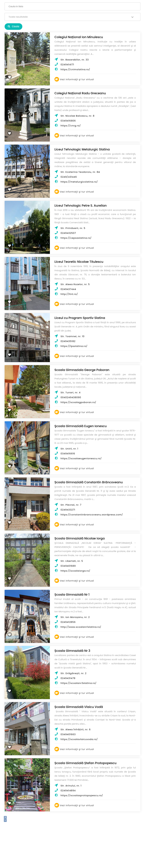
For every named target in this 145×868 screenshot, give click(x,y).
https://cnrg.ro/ (71, 126)
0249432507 (68, 233)
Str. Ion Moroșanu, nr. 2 (75, 617)
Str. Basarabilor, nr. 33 (75, 60)
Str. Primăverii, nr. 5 (73, 228)
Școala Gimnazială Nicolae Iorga (80, 538)
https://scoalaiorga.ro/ (75, 571)
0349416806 (68, 121)
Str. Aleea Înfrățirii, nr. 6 (76, 729)
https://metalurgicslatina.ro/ (79, 182)
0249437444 (68, 289)
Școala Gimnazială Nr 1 (72, 595)
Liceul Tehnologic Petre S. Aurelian (81, 206)
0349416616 (68, 454)
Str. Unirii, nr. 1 (69, 449)
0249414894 (68, 790)
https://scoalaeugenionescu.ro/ (81, 458)
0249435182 (68, 341)
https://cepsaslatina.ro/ (76, 238)
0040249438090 (71, 397)
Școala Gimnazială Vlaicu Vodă (79, 707)
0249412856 (68, 622)
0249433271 (68, 510)
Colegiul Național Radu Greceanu (80, 93)
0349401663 (68, 734)
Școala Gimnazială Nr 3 (72, 651)
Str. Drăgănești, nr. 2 (73, 673)
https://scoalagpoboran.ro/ (78, 402)
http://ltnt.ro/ (69, 294)
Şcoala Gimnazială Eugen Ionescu (81, 426)
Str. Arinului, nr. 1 (71, 786)
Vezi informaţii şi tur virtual (74, 79)
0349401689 (68, 566)
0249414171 (67, 65)
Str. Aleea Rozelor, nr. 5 (75, 284)
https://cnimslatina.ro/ (75, 69)
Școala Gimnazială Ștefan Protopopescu (85, 763)
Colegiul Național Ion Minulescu (79, 37)
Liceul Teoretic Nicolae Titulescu (79, 262)
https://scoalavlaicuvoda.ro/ (79, 739)
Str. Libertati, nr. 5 (72, 561)
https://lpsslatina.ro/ (74, 346)
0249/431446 (69, 177)
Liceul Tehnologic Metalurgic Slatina (82, 149)
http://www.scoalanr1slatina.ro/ (81, 627)
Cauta (13, 26)
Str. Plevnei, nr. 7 (71, 505)
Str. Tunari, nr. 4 (71, 392)
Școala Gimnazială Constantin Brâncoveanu (89, 482)
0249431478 (68, 678)
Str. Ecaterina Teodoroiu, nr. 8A (80, 172)
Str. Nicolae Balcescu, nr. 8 (78, 116)
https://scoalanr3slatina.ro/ (79, 683)
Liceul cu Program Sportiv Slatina (80, 318)
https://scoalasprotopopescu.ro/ (82, 795)
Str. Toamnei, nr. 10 (72, 336)
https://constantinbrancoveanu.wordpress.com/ (92, 515)
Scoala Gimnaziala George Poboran (82, 370)
